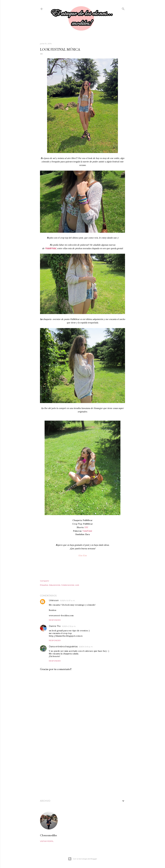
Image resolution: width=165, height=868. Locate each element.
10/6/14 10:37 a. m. (68, 600)
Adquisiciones (55, 585)
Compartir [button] (45, 581)
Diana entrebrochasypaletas (63, 647)
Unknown (54, 600)
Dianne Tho (55, 626)
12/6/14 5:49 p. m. (86, 647)
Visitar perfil (47, 841)
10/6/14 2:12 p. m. (69, 626)
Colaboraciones (68, 585)
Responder (55, 620)
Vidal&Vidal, (51, 248)
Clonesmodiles (48, 835)
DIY (86, 527)
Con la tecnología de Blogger (83, 859)
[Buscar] (123, 8)
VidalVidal (87, 531)
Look (77, 585)
